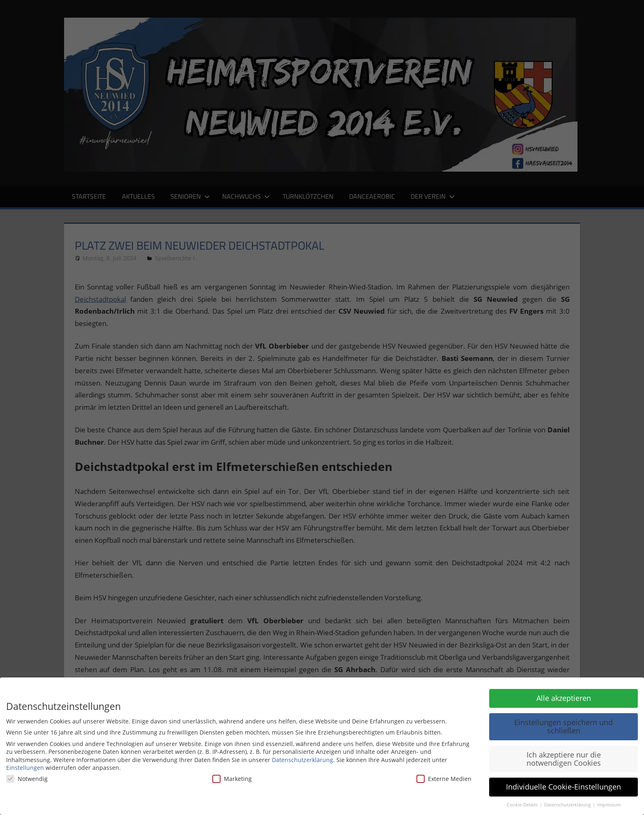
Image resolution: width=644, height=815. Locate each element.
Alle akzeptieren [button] (564, 698)
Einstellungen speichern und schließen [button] (563, 726)
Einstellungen (25, 768)
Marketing (232, 779)
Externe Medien (444, 779)
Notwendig (27, 779)
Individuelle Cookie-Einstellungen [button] (563, 787)
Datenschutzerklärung (302, 760)
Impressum (609, 805)
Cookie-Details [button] (523, 805)
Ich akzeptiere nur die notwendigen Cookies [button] (564, 759)
